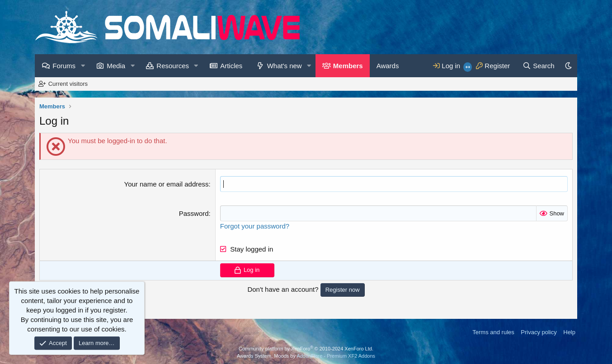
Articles (231, 66)
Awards (388, 66)
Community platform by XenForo (306, 349)
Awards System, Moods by (306, 356)
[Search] (539, 66)
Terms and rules (493, 332)
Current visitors (68, 84)
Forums (64, 66)
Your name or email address (167, 184)
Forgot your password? (255, 226)
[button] (83, 66)
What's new (285, 66)
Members (348, 66)
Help (569, 332)
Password (194, 213)
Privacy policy (539, 332)
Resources (173, 66)
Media (116, 66)
